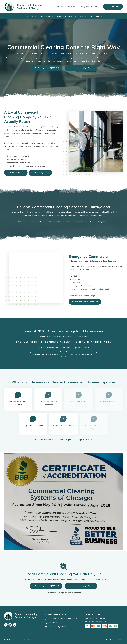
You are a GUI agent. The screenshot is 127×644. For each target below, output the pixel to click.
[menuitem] (27, 16)
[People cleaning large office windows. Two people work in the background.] (98, 141)
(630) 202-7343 (54, 623)
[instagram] (10, 625)
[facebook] (6, 625)
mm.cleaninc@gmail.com (57, 627)
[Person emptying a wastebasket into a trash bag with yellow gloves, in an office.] (34, 278)
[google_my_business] (15, 625)
